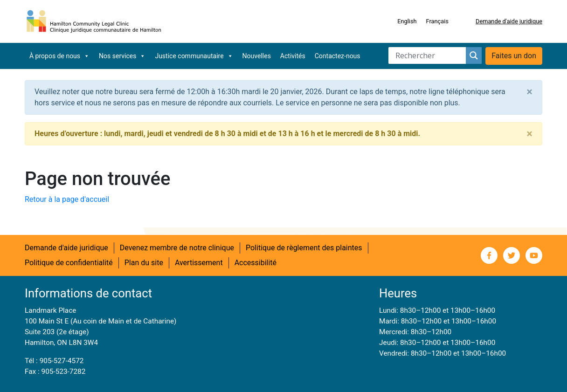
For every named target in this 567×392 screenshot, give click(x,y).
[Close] (529, 92)
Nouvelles (257, 56)
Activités (293, 56)
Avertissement (199, 263)
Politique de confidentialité (69, 263)
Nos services (122, 56)
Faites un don (514, 56)
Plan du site (144, 263)
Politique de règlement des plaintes (304, 248)
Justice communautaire (194, 56)
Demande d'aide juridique (509, 21)
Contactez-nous (338, 56)
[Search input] (429, 55)
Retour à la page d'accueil (67, 199)
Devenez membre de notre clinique (177, 248)
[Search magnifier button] (474, 55)
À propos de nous (59, 56)
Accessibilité (256, 263)
